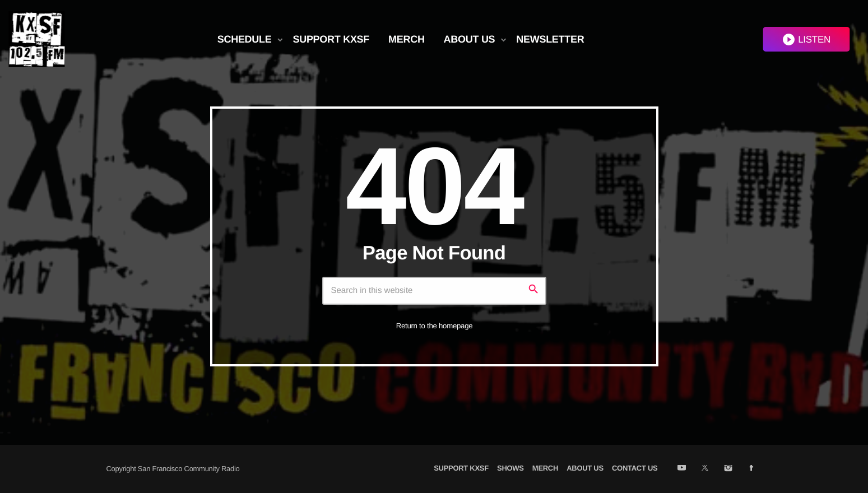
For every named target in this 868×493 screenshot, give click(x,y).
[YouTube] (682, 469)
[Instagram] (728, 469)
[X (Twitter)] (705, 469)
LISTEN (806, 39)
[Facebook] (751, 469)
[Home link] (36, 39)
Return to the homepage (435, 326)
